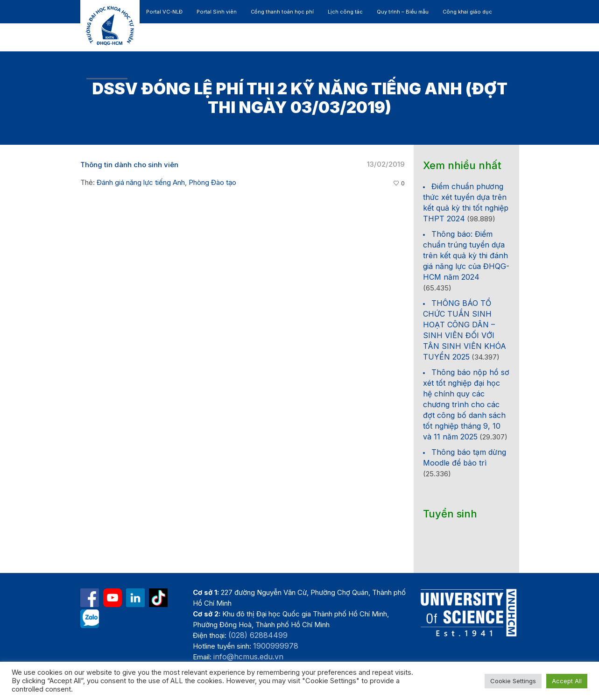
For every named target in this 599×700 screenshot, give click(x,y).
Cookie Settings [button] (513, 681)
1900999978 (276, 646)
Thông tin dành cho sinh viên (129, 165)
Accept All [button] (567, 681)
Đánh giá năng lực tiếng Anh (141, 182)
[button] (475, 65)
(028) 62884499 (258, 635)
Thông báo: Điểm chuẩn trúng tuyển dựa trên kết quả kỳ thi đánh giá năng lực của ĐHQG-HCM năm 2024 (466, 255)
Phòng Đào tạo (212, 182)
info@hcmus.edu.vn (248, 657)
